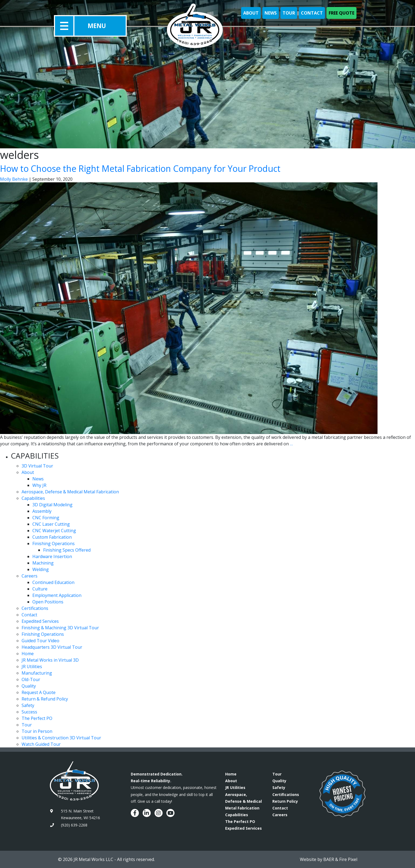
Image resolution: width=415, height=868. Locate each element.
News (271, 13)
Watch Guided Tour (41, 744)
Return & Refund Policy (45, 699)
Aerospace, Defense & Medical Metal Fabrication (70, 492)
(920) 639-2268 (74, 825)
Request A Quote (39, 692)
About (251, 13)
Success (29, 712)
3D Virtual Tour (37, 466)
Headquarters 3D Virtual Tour (52, 647)
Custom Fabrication (52, 537)
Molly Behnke (14, 179)
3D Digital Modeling (52, 505)
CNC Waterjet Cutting (54, 531)
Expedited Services (40, 621)
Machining (43, 563)
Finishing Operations (54, 544)
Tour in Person (37, 731)
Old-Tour (31, 679)
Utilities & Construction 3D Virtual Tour (61, 738)
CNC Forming (46, 518)
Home (28, 654)
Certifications (35, 608)
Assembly (42, 511)
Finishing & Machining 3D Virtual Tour (60, 628)
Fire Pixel (348, 859)
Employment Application (57, 595)
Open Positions (48, 602)
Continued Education (53, 582)
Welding (41, 569)
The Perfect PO (37, 718)
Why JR (39, 485)
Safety (28, 705)
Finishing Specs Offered (67, 550)
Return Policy (285, 801)
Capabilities (33, 498)
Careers (30, 576)
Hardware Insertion (52, 556)
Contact (312, 13)
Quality (29, 686)
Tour (289, 13)
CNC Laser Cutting (51, 524)
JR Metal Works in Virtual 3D (50, 660)
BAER (329, 859)
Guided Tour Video (40, 641)
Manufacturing (37, 673)
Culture (40, 589)
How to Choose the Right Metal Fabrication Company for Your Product (140, 168)
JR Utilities (32, 667)
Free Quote (342, 13)
